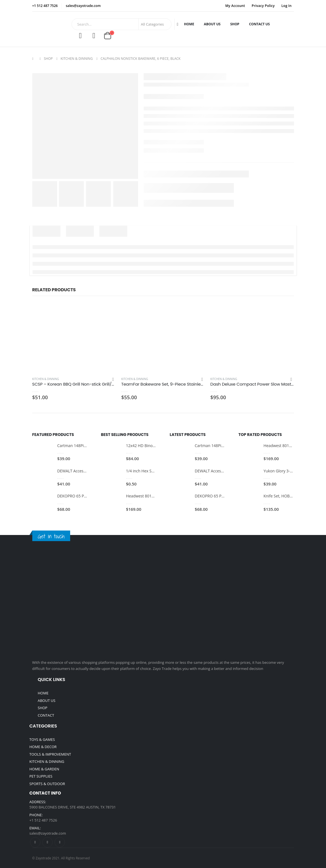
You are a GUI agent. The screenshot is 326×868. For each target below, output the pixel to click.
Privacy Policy (263, 6)
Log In (287, 6)
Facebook (35, 842)
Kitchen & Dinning (46, 379)
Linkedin (60, 842)
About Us (212, 24)
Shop (235, 24)
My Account (235, 6)
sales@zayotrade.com (48, 833)
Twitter (47, 842)
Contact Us (259, 24)
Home (189, 24)
